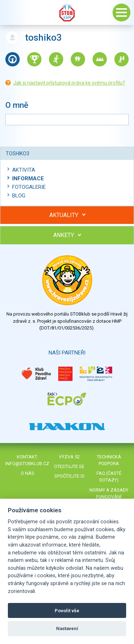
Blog (19, 196)
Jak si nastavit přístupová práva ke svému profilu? (69, 83)
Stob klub (67, 12)
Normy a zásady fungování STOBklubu (109, 497)
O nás (28, 473)
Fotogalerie (29, 187)
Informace (28, 178)
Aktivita (24, 170)
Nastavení (67, 628)
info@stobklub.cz (27, 464)
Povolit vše (67, 611)
